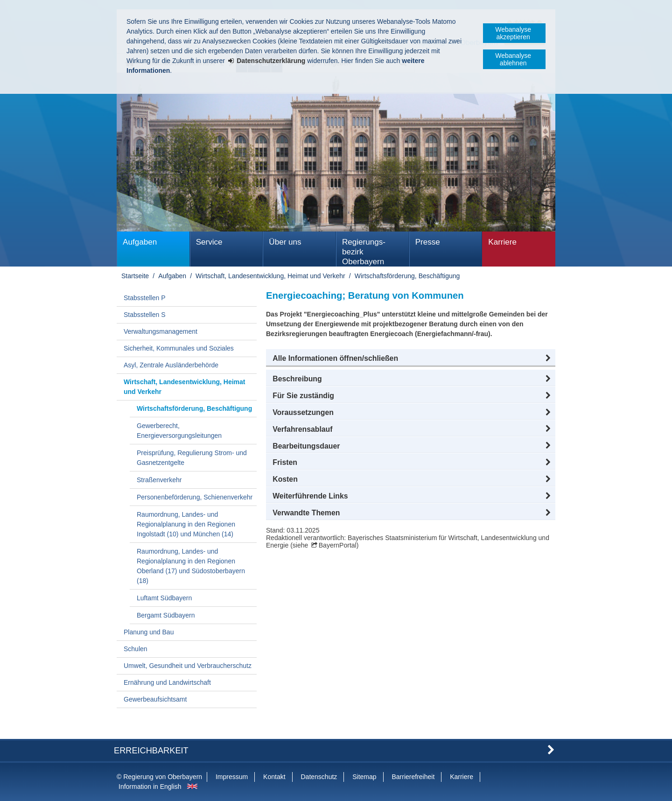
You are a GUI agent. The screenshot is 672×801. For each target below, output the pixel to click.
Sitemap (364, 777)
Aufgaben (140, 242)
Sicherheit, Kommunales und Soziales (179, 348)
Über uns (285, 242)
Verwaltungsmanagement (161, 331)
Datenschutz (319, 777)
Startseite (135, 276)
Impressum (232, 777)
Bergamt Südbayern (166, 615)
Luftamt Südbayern (164, 598)
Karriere (502, 242)
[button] (411, 358)
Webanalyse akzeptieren (513, 33)
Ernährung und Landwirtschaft (167, 682)
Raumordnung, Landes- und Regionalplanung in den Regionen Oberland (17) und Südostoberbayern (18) (191, 566)
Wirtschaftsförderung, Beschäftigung (407, 276)
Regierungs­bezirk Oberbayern (364, 252)
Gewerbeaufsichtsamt (155, 699)
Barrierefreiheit (413, 777)
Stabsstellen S (145, 315)
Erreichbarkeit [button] (151, 751)
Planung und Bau (149, 632)
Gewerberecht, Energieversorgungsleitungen (179, 431)
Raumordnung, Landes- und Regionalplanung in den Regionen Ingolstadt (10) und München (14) (186, 524)
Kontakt (274, 777)
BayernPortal (338, 545)
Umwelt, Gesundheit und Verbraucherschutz (188, 666)
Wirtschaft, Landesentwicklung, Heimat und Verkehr (270, 276)
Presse (428, 242)
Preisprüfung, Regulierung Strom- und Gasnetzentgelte (192, 458)
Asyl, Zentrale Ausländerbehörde (171, 365)
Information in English (150, 787)
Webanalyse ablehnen (513, 59)
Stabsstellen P (145, 298)
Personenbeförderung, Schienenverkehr (195, 497)
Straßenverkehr (159, 480)
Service (209, 242)
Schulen (136, 649)
